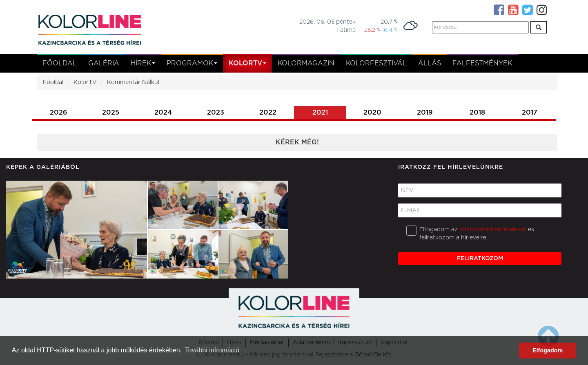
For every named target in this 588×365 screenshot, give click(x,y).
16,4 (390, 30)
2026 (59, 113)
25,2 (372, 30)
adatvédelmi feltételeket (493, 230)
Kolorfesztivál (376, 63)
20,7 (389, 22)
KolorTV (85, 82)
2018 (477, 113)
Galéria (104, 63)
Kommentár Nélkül (133, 82)
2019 (425, 113)
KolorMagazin (306, 63)
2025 (111, 113)
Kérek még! (297, 142)
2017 (530, 113)
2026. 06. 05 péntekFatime (327, 26)
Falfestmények (482, 63)
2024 (163, 113)
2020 (372, 113)
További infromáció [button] (212, 350)
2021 (320, 113)
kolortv (247, 63)
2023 (216, 113)
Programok (192, 63)
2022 (268, 113)
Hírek (143, 63)
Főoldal (60, 63)
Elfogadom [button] (548, 350)
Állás (430, 63)
